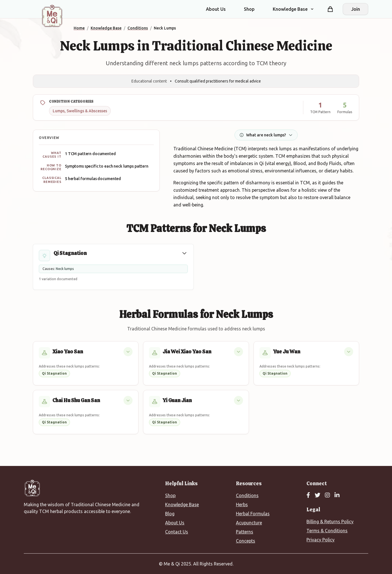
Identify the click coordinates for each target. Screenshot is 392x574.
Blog (170, 514)
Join (356, 9)
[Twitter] (318, 495)
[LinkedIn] (337, 495)
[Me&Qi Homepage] (52, 16)
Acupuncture (249, 523)
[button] (184, 253)
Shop (249, 9)
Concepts (246, 541)
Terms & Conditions (327, 531)
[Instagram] (327, 495)
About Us (216, 9)
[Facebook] (308, 495)
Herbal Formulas (253, 514)
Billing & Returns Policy (330, 522)
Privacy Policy (320, 540)
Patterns (245, 532)
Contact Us (177, 532)
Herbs (242, 505)
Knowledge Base (182, 505)
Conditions (247, 495)
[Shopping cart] (330, 9)
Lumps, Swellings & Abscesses (80, 111)
